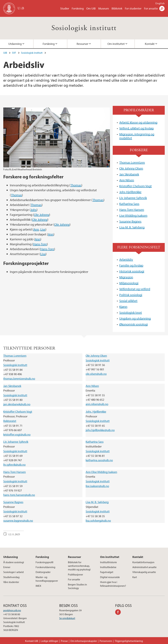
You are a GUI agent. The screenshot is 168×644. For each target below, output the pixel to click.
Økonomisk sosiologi (134, 324)
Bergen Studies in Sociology (77, 586)
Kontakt (138, 557)
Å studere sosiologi (14, 562)
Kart (135, 577)
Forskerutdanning (45, 567)
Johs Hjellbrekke (130, 192)
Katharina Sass (129, 204)
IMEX (38, 586)
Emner (7, 567)
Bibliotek (117, 8)
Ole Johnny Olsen (131, 168)
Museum (104, 8)
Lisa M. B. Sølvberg (132, 227)
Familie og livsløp (131, 265)
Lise (43, 229)
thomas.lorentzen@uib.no (19, 379)
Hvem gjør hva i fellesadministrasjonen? (113, 584)
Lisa (43, 254)
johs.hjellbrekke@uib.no (100, 430)
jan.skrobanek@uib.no (17, 404)
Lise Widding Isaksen (133, 215)
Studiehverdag (11, 577)
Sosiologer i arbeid (13, 572)
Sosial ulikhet (128, 301)
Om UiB (91, 8)
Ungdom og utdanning (135, 318)
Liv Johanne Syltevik (133, 198)
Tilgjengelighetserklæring (129, 641)
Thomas (76, 185)
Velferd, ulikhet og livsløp (136, 128)
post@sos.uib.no (12, 610)
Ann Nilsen (127, 180)
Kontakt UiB (32, 641)
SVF (14, 53)
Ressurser (82, 44)
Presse (64, 641)
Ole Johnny (42, 215)
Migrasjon (126, 277)
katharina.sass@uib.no (99, 460)
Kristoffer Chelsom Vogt (136, 186)
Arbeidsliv (126, 259)
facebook (119, 613)
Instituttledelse (108, 567)
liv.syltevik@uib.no (14, 465)
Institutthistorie (108, 562)
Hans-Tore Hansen (132, 210)
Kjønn (123, 307)
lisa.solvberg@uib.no (98, 521)
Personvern (106, 641)
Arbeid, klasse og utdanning (138, 122)
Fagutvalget (107, 572)
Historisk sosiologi (132, 271)
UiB (5, 53)
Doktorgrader (43, 572)
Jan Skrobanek (129, 174)
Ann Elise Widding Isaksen (101, 472)
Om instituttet (116, 44)
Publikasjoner (75, 574)
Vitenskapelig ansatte (144, 572)
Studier (65, 8)
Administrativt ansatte (144, 567)
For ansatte (151, 8)
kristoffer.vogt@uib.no (17, 434)
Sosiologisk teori (131, 312)
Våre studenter (11, 582)
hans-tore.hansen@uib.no (19, 495)
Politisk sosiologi (131, 295)
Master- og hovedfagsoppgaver (47, 579)
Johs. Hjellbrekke (96, 412)
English (160, 3)
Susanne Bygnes (130, 221)
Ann (36, 229)
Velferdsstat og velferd (135, 289)
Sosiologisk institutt (84, 28)
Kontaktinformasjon (143, 562)
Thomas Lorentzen (132, 162)
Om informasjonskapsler (84, 641)
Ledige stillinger (49, 641)
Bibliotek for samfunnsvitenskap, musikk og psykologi (79, 566)
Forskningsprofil (44, 562)
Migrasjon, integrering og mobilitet (137, 136)
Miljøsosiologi (129, 283)
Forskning (78, 8)
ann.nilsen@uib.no (97, 404)
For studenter (133, 8)
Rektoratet (10, 421)
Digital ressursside (110, 577)
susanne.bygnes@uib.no (18, 521)
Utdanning (11, 557)
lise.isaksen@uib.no (97, 486)
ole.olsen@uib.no (96, 374)
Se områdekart (67, 618)
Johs (34, 210)
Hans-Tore (40, 244)
